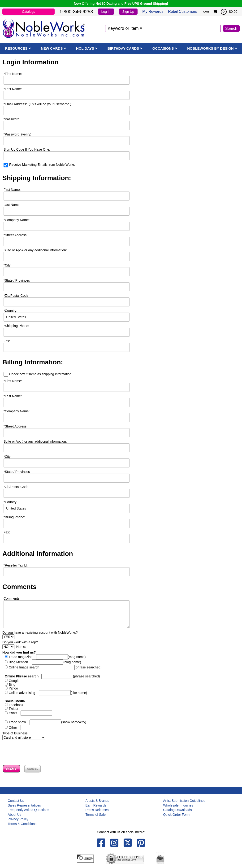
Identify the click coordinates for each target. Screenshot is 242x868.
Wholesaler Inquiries (178, 805)
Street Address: (15, 235)
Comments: (12, 598)
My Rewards (153, 11)
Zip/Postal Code (16, 296)
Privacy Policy (18, 819)
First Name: (13, 74)
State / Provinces (17, 280)
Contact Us (16, 801)
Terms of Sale (95, 815)
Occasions (163, 48)
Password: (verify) (17, 134)
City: (7, 265)
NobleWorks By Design (210, 48)
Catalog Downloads (177, 810)
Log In (106, 12)
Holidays (85, 48)
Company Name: (17, 220)
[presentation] (38, 749)
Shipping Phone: (16, 326)
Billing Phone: (14, 517)
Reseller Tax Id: (16, 565)
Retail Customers (183, 11)
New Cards (52, 48)
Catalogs (28, 12)
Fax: (7, 532)
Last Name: (13, 89)
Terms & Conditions (22, 824)
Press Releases (97, 810)
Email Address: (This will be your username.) (37, 104)
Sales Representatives (24, 805)
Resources (16, 48)
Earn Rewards (96, 805)
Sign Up (128, 12)
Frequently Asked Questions (28, 810)
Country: (10, 311)
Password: (12, 119)
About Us (15, 815)
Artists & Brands (97, 801)
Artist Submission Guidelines (184, 801)
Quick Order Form (176, 815)
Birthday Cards (123, 48)
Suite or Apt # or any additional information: (35, 250)
